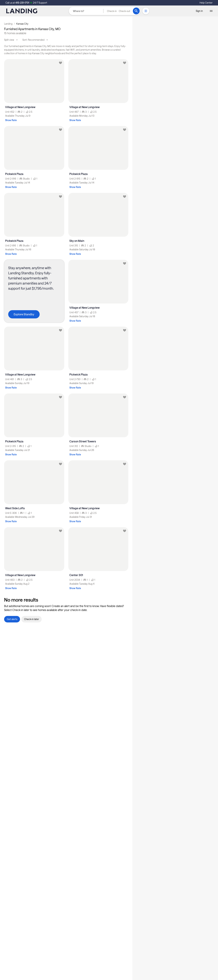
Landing (8, 24)
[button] (119, 11)
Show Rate (11, 120)
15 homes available (15, 33)
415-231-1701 (22, 3)
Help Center (206, 3)
